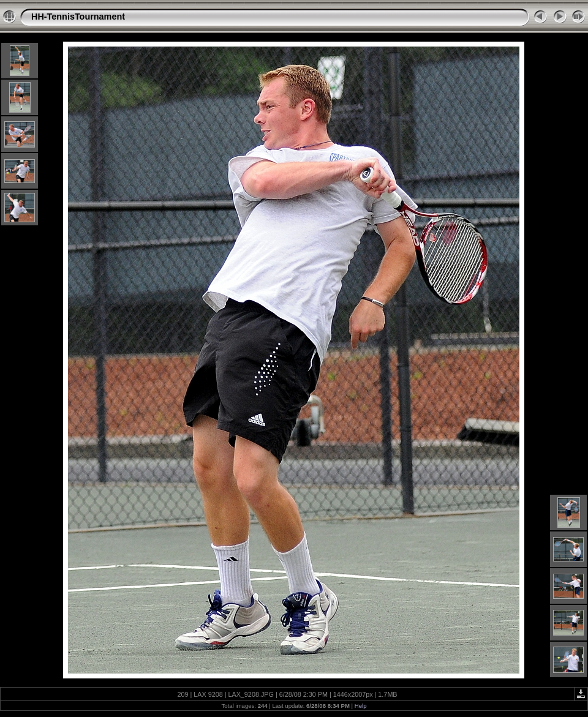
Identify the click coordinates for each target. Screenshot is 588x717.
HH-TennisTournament (78, 17)
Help (361, 706)
